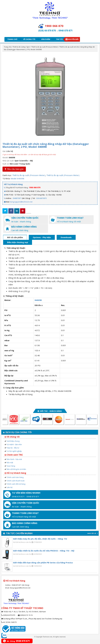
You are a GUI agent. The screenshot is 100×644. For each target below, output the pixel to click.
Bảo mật (10, 467)
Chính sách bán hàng (15, 482)
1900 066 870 (35, 187)
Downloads (66, 242)
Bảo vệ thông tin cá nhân (16, 474)
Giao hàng (11, 470)
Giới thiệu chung (13, 446)
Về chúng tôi (29, 39)
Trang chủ (12, 39)
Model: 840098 (17, 178)
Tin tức (60, 39)
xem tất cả (93, 538)
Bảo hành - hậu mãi (14, 464)
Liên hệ (10, 492)
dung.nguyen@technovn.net (21, 202)
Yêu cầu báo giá (14, 169)
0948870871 (17, 198)
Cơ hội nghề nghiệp (14, 456)
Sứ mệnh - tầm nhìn (14, 449)
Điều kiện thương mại (18, 247)
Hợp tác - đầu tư (13, 452)
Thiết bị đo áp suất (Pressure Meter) (45, 47)
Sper (28, 47)
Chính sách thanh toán (16, 485)
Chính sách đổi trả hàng (16, 489)
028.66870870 (41, 198)
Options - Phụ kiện (42, 242)
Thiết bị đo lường (19, 47)
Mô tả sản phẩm (15, 242)
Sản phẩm (46, 39)
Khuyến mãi (73, 39)
